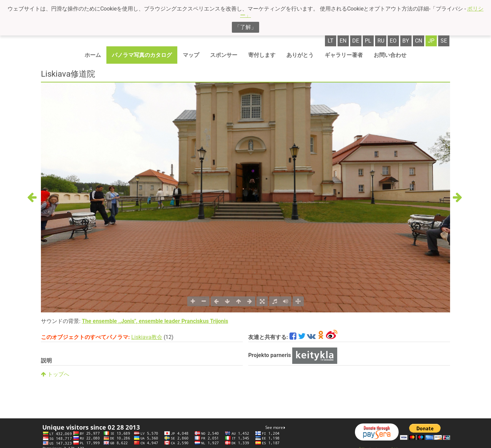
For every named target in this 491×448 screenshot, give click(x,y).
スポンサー (224, 55)
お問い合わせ (390, 55)
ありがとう (300, 55)
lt (331, 41)
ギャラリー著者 (344, 55)
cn (419, 41)
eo (393, 41)
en (343, 41)
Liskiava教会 (147, 337)
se (444, 41)
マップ (191, 55)
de (356, 41)
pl (368, 41)
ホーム (93, 55)
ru (381, 41)
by (406, 41)
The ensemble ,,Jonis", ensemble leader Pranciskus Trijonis (155, 321)
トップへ (55, 374)
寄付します (262, 55)
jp (431, 41)
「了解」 (245, 27)
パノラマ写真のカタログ (142, 55)
